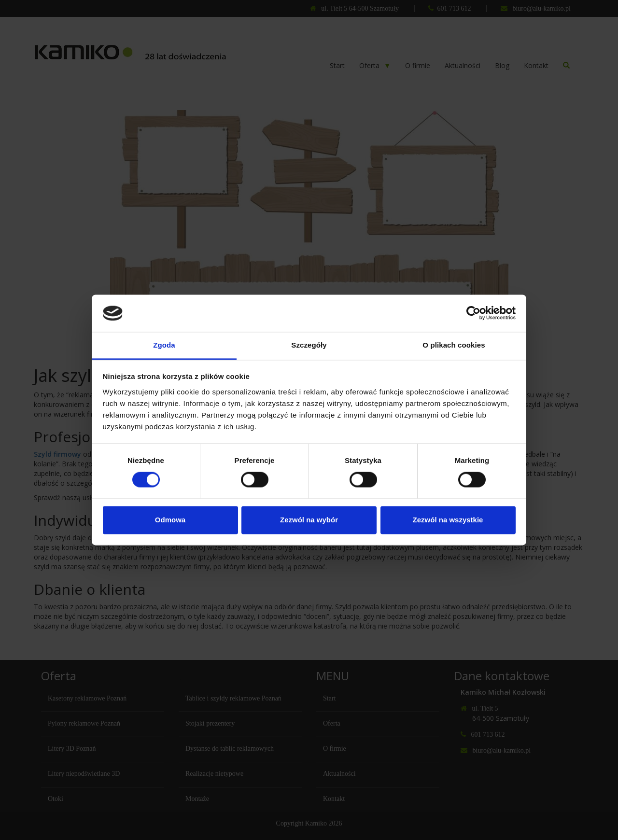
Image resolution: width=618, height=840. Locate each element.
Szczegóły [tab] (309, 345)
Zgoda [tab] (164, 345)
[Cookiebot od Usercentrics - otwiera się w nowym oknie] (473, 313)
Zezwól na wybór (309, 520)
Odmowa (170, 520)
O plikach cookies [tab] (454, 345)
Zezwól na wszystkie (448, 520)
